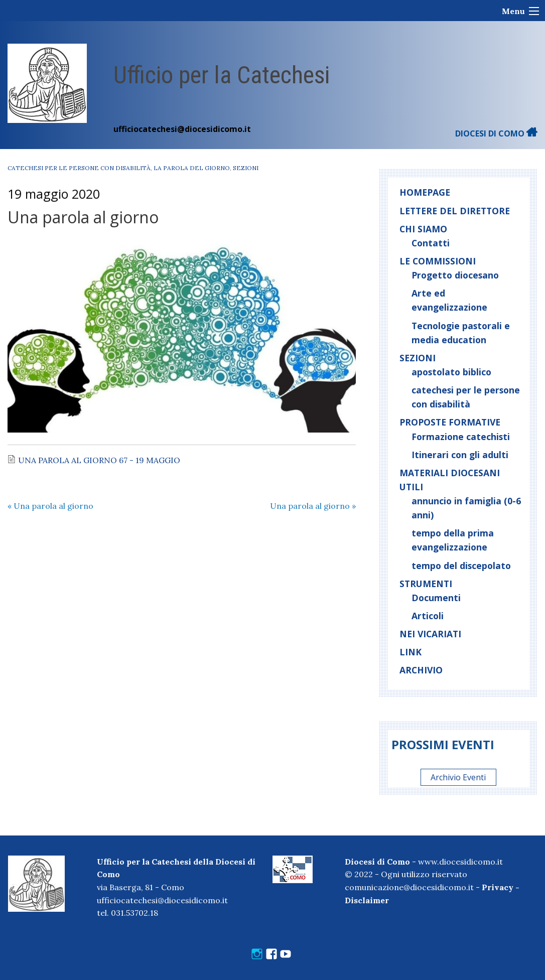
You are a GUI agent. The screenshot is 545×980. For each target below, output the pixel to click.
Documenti (436, 598)
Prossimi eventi (443, 744)
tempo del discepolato (461, 566)
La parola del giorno (192, 168)
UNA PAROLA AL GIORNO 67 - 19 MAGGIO (99, 460)
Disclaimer (367, 900)
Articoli (428, 616)
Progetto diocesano (455, 275)
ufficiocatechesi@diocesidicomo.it (182, 129)
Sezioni (246, 168)
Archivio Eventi (458, 777)
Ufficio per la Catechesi (222, 75)
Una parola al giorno (50, 506)
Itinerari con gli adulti (460, 455)
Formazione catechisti (461, 437)
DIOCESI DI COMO (496, 133)
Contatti (431, 243)
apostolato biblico (451, 372)
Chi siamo (423, 229)
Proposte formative (450, 422)
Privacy (498, 887)
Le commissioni (438, 261)
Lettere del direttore (455, 211)
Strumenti (426, 584)
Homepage (425, 192)
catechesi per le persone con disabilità (79, 168)
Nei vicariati (430, 634)
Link (411, 652)
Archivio (421, 670)
